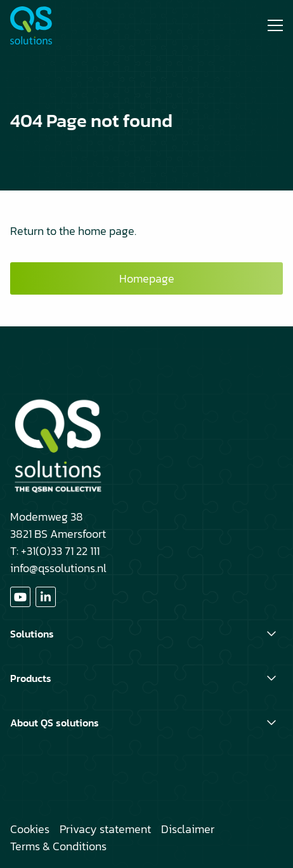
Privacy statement (105, 829)
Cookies (30, 829)
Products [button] (31, 678)
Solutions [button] (32, 634)
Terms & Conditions (58, 846)
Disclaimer (188, 829)
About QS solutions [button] (55, 723)
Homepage (147, 278)
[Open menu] (270, 25)
